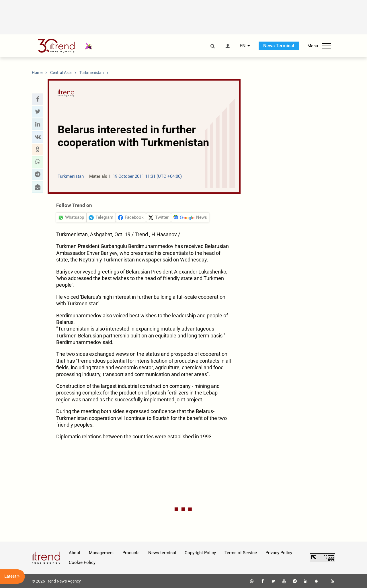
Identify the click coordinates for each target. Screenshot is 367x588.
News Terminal (279, 46)
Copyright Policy (200, 553)
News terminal (162, 553)
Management (101, 553)
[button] (38, 99)
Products (131, 553)
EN (243, 46)
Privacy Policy (279, 553)
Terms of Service (241, 553)
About (75, 553)
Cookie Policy (82, 562)
